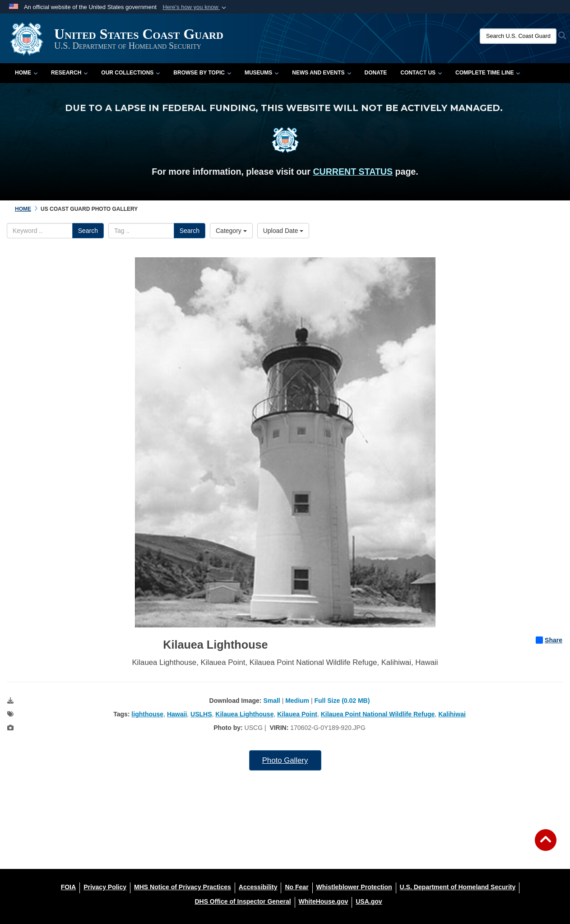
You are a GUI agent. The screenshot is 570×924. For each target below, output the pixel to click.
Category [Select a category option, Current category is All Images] (231, 231)
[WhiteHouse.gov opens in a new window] (324, 901)
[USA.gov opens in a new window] (369, 901)
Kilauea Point (297, 714)
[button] (195, 7)
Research (69, 73)
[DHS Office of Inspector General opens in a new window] (243, 901)
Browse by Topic (202, 73)
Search (88, 231)
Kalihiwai (452, 714)
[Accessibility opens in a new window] (258, 887)
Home (26, 73)
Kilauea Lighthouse (244, 714)
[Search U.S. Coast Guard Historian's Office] (518, 36)
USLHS (201, 714)
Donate (376, 73)
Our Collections (130, 73)
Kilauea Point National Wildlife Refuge (378, 714)
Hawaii (177, 714)
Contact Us (421, 73)
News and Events (321, 73)
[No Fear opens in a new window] (297, 887)
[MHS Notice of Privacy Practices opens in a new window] (183, 887)
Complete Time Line (488, 73)
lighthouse (147, 714)
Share (549, 640)
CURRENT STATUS (353, 172)
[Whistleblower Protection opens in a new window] (354, 887)
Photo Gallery (285, 760)
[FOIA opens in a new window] (68, 887)
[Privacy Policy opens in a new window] (105, 887)
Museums (262, 73)
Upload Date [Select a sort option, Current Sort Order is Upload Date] (283, 231)
